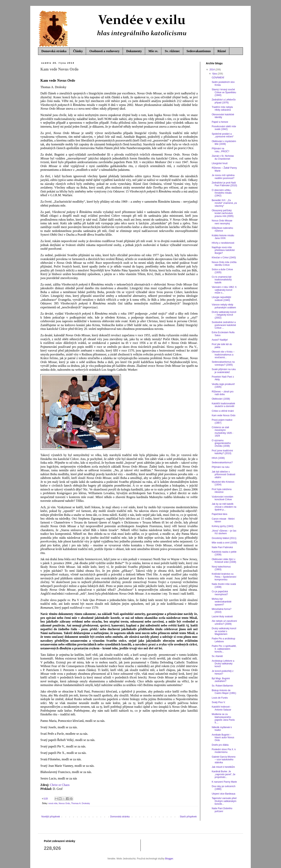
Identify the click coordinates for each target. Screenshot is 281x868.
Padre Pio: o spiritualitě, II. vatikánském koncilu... (224, 649)
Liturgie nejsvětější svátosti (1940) (221, 299)
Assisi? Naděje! (220, 340)
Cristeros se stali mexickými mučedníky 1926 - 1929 (222, 432)
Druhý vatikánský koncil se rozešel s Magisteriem (224, 631)
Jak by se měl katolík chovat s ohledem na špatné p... (224, 507)
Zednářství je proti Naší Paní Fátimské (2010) (224, 184)
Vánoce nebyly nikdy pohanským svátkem (224, 306)
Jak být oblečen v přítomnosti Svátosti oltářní (223, 475)
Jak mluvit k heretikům (223, 767)
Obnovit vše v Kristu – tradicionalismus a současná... (223, 355)
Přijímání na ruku (221, 467)
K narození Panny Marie (224, 782)
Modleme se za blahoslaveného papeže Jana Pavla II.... (223, 718)
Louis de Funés (220, 698)
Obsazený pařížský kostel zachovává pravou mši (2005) (223, 213)
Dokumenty (134, 51)
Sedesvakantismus (199, 51)
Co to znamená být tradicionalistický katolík (222, 280)
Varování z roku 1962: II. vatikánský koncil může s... (224, 290)
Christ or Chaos (60, 785)
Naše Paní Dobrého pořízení (222, 810)
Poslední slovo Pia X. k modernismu (224, 751)
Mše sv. (153, 51)
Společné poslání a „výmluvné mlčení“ (223, 135)
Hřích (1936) (218, 458)
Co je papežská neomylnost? (220, 593)
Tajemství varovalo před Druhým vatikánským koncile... (224, 801)
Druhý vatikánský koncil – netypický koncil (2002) (224, 315)
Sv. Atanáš (217, 656)
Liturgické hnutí (220, 163)
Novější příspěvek (51, 817)
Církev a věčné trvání (223, 411)
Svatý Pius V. (219, 702)
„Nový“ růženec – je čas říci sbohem (224, 532)
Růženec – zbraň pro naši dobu (223, 393)
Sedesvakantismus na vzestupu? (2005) (223, 363)
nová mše (53, 803)
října (215, 74)
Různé (222, 51)
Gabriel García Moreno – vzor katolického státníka (224, 760)
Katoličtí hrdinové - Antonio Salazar (221, 708)
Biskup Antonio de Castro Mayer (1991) (224, 692)
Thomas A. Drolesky (80, 803)
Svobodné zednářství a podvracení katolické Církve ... (224, 325)
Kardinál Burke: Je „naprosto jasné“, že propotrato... (224, 774)
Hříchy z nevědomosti (223, 243)
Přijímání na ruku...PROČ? (221, 150)
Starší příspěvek (188, 817)
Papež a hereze (220, 122)
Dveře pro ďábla (220, 745)
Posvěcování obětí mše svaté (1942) (224, 128)
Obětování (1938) (221, 399)
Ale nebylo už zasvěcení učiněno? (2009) (224, 622)
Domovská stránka (54, 51)
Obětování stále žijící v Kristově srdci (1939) (224, 561)
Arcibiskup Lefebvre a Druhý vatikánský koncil (223, 664)
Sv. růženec (172, 51)
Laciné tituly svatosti (222, 617)
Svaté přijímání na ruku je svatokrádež (224, 371)
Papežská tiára (219, 514)
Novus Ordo (64, 803)
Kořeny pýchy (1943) (223, 526)
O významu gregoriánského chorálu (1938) (221, 443)
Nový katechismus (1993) (221, 568)
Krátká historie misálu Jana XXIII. (223, 237)
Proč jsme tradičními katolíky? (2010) (222, 452)
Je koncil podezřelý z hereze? (223, 672)
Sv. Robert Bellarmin (222, 686)
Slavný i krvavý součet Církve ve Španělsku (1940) (224, 92)
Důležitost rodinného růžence (222, 229)
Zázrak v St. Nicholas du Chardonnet (223, 157)
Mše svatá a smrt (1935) (224, 543)
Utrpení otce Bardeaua (224, 794)
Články (78, 51)
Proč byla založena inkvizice (222, 491)
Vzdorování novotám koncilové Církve (222, 498)
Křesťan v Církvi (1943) (224, 258)
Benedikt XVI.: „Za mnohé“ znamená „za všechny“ (224, 203)
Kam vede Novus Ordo (224, 415)
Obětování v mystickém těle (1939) (224, 143)
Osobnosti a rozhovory (104, 51)
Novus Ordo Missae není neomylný (222, 222)
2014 (213, 70)
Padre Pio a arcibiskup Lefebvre (223, 640)
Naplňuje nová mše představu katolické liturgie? (223, 250)
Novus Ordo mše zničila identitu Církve (224, 264)
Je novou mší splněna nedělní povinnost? (223, 177)
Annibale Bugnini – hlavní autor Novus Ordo (223, 738)
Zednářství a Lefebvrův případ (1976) (224, 101)
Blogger (169, 859)
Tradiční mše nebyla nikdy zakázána (222, 108)
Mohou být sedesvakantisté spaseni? (222, 602)
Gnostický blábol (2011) (224, 538)
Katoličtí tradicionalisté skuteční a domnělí (223, 405)
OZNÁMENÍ (218, 78)
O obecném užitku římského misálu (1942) (222, 193)
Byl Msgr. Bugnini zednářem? (221, 680)
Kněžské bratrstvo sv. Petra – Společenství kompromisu (224, 577)
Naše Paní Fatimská (222, 547)
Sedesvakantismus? (222, 463)
